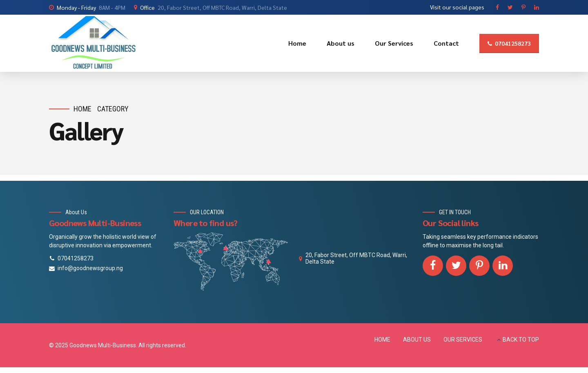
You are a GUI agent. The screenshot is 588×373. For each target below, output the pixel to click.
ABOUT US (417, 340)
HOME (382, 340)
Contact (446, 43)
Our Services (394, 43)
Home (297, 43)
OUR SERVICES (463, 340)
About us (341, 43)
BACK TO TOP (521, 340)
